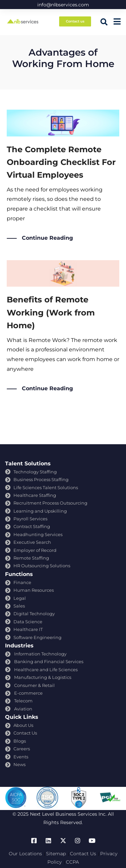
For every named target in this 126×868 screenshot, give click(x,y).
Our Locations (25, 854)
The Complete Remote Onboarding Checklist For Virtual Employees (61, 162)
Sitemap (56, 854)
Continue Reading (47, 238)
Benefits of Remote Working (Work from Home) (51, 312)
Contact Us (83, 854)
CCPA (72, 862)
